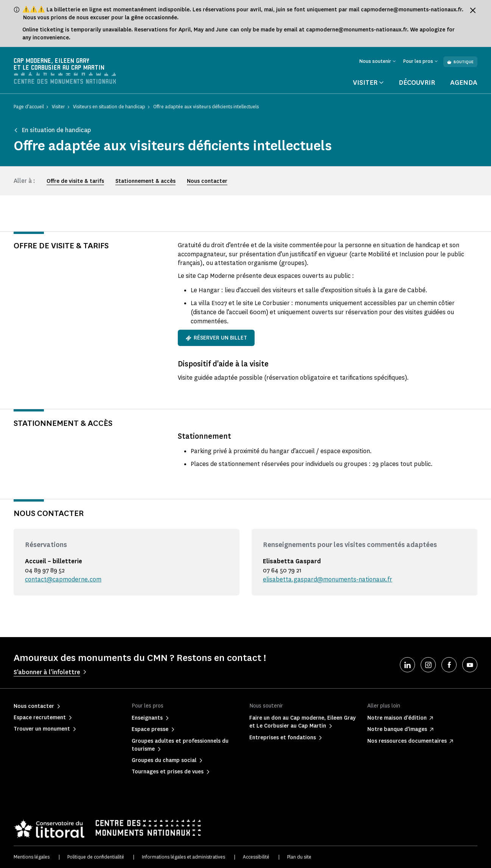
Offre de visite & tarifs (75, 181)
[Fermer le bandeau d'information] (473, 10)
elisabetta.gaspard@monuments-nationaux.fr (328, 579)
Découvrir (417, 83)
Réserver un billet (216, 338)
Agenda (464, 83)
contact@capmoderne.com (63, 579)
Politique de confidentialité (96, 857)
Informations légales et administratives (183, 857)
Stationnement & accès (145, 181)
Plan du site (299, 857)
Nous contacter (207, 181)
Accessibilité (256, 857)
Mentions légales (32, 857)
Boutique (460, 62)
